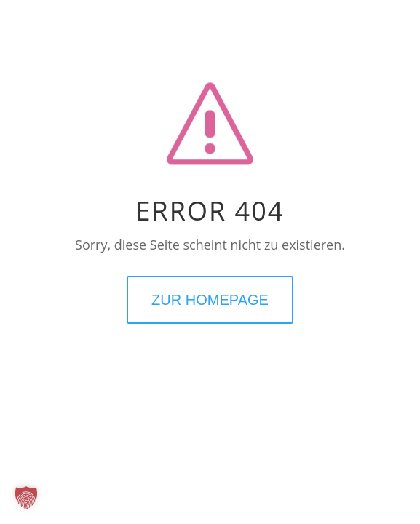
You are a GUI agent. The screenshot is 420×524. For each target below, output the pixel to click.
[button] (26, 498)
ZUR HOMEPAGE (210, 300)
